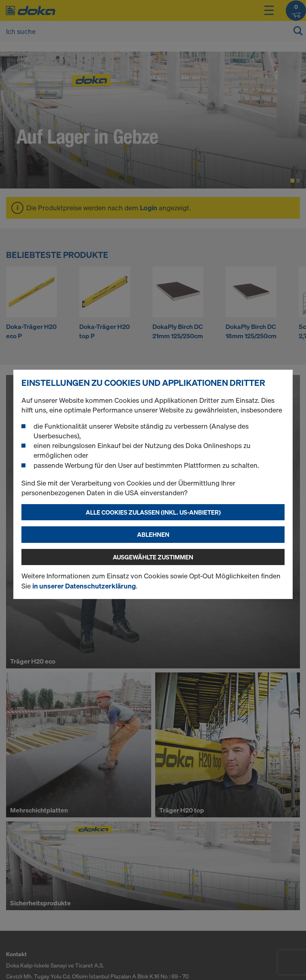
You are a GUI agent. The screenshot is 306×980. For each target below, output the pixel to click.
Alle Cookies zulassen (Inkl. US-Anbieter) (153, 512)
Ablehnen (153, 534)
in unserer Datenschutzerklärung (84, 586)
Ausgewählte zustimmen (153, 557)
